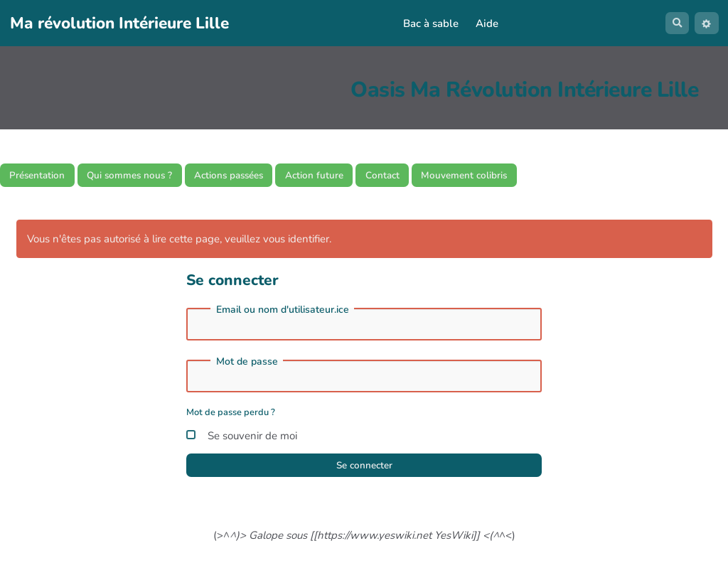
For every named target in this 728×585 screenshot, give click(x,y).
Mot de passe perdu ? (231, 415)
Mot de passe (247, 365)
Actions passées (254, 176)
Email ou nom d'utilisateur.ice (283, 313)
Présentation (42, 176)
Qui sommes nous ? (144, 176)
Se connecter (364, 471)
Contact (423, 176)
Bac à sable (428, 23)
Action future (349, 176)
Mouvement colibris (514, 176)
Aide (484, 23)
